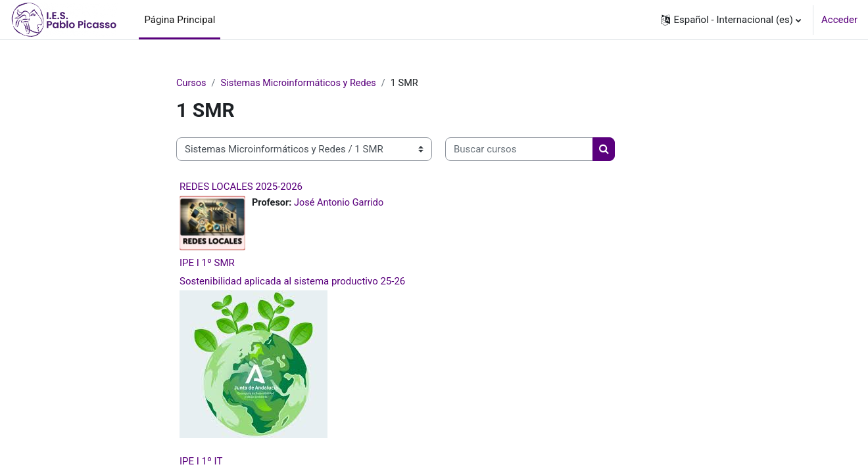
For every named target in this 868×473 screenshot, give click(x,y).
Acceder (839, 20)
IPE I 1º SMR (207, 263)
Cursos (192, 83)
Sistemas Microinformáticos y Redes (302, 83)
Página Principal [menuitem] (180, 20)
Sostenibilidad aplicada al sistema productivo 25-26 (292, 281)
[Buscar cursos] (519, 150)
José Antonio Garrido (342, 204)
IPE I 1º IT (201, 461)
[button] (731, 20)
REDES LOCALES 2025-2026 (241, 187)
